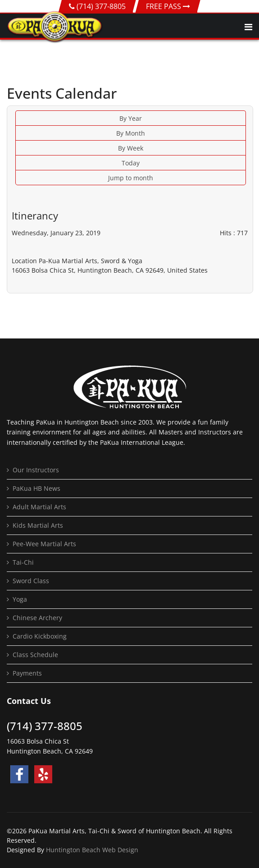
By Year (131, 118)
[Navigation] (248, 27)
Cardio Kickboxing (40, 636)
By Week (131, 148)
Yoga (20, 599)
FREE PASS (168, 6)
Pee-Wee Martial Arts (44, 544)
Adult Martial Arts (39, 507)
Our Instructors (36, 470)
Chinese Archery (37, 618)
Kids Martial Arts (38, 525)
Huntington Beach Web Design (92, 850)
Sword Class (31, 581)
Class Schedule (35, 655)
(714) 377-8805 (101, 6)
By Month (131, 133)
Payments (27, 673)
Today (131, 163)
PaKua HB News (36, 488)
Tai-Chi (23, 562)
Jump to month (131, 178)
